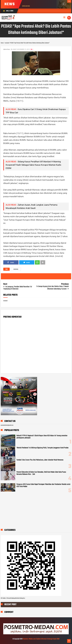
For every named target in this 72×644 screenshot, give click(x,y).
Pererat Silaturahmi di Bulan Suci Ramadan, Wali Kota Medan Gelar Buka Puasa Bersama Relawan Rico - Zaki (41, 473)
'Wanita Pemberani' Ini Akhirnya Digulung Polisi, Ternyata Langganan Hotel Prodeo (42, 448)
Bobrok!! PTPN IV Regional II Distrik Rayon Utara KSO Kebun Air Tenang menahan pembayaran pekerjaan (42, 437)
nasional (16, 269)
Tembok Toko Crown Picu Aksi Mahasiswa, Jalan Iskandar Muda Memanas (40, 460)
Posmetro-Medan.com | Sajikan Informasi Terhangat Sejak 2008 (41, 639)
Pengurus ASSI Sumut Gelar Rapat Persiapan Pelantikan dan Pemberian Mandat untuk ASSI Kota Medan (43, 485)
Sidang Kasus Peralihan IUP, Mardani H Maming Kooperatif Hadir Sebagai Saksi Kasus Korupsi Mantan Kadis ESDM (33, 165)
